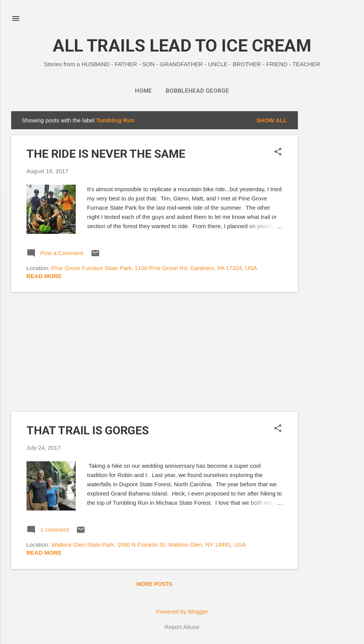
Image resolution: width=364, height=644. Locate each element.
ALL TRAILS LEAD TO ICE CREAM (182, 46)
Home (143, 91)
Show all (272, 120)
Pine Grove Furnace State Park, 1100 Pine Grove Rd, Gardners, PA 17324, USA (154, 268)
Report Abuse (182, 627)
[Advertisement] (329, 227)
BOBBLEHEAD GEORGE (197, 91)
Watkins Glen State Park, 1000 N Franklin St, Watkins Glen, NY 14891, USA (149, 545)
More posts (154, 584)
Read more (44, 276)
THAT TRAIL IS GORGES (88, 430)
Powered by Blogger (182, 611)
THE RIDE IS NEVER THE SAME (106, 154)
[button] (278, 152)
